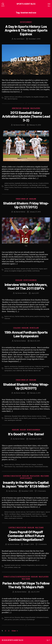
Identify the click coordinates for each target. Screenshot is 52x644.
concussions (8, 368)
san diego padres (16, 516)
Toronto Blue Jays (36, 516)
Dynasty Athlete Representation (17, 577)
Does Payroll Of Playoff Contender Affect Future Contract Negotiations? (26, 536)
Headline (26, 108)
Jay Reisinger (33, 185)
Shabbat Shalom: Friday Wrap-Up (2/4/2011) (26, 386)
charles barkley (20, 316)
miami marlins (9, 187)
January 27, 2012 (35, 212)
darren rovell (40, 565)
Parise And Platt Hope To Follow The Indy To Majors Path (26, 585)
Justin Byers (20, 39)
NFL (6, 99)
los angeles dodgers (38, 97)
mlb (46, 97)
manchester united (22, 467)
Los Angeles (27, 97)
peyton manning (40, 316)
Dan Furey (14, 491)
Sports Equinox (13, 99)
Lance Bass (18, 97)
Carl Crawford (31, 512)
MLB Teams (45, 476)
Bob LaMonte (22, 416)
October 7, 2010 (29, 544)
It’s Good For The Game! (26, 434)
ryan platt (16, 619)
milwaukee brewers (42, 617)
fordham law (23, 368)
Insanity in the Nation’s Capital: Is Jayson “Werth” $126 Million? (26, 484)
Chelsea (17, 464)
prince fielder (27, 271)
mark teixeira (36, 514)
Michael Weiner (28, 371)
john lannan (42, 185)
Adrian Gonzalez (10, 512)
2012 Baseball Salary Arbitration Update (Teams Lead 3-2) (26, 116)
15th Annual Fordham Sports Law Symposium (26, 334)
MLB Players (35, 108)
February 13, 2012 (35, 125)
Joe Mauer (12, 514)
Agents (7, 366)
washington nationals (29, 187)
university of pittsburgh (27, 619)
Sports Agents (26, 478)
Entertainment (26, 22)
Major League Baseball (24, 514)
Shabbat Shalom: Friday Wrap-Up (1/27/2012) (26, 205)
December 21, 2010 (35, 439)
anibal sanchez (9, 183)
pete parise (8, 619)
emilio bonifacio (23, 185)
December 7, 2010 (27, 491)
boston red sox (9, 97)
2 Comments (42, 491)
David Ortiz (14, 185)
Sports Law (34, 328)
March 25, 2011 (35, 341)
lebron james (29, 316)
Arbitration (17, 108)
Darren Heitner (20, 125)
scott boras (36, 271)
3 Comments (42, 544)
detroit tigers (40, 512)
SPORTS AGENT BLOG (26, 4)
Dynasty (17, 617)
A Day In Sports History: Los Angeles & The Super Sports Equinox (26, 30)
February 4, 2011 (35, 393)
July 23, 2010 (35, 592)
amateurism (14, 366)
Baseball (21, 366)
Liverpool (40, 464)
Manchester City (10, 467)
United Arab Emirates (41, 467)
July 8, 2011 (35, 293)
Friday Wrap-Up (22, 199)
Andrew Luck (9, 269)
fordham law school (34, 368)
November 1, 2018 (34, 39)
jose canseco (33, 418)
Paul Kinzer (18, 187)
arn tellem (17, 269)
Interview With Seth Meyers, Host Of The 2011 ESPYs (26, 287)
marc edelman (17, 371)
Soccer (23, 430)
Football (16, 368)
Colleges (17, 328)
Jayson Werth (23, 418)
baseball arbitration (21, 183)
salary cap (17, 567)
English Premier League (28, 464)
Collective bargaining (42, 366)
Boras (29, 416)
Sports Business (30, 280)
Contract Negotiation (12, 476)
